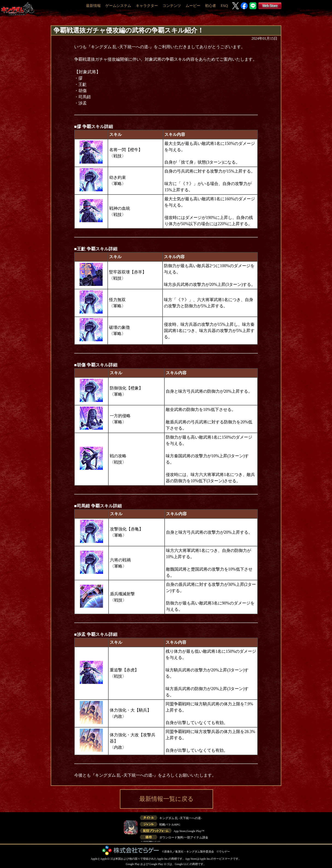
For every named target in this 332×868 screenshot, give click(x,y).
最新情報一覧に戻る (166, 799)
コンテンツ (172, 6)
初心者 (210, 6)
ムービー (193, 6)
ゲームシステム (118, 6)
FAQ (224, 6)
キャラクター (147, 6)
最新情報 (93, 6)
